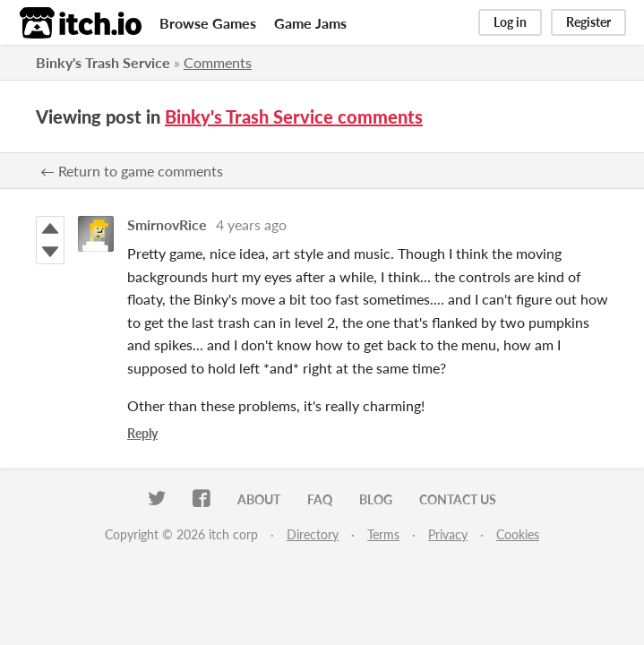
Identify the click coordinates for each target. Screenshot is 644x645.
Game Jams (310, 23)
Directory (313, 534)
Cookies (518, 534)
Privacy (448, 534)
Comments (218, 62)
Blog (376, 499)
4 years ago (251, 224)
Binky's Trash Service (103, 62)
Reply (142, 433)
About (259, 499)
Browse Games (208, 23)
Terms (383, 534)
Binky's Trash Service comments (294, 116)
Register (588, 22)
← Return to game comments (132, 171)
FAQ (320, 499)
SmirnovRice (167, 224)
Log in (510, 22)
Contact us (458, 499)
